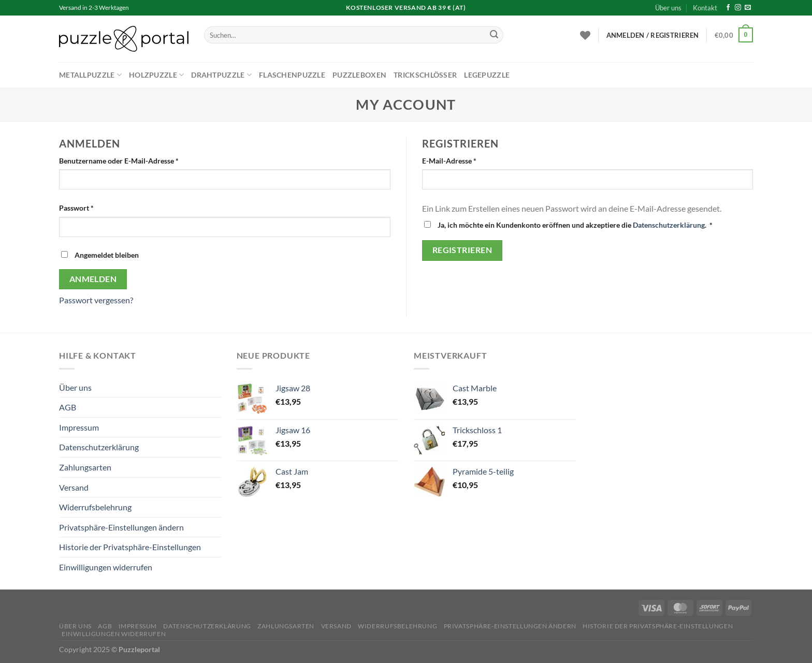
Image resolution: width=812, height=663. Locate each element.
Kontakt (705, 8)
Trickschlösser (425, 75)
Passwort (96, 207)
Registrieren (462, 250)
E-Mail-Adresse (469, 160)
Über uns (668, 8)
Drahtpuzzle (221, 75)
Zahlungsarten (85, 467)
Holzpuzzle (156, 75)
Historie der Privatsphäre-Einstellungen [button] (130, 547)
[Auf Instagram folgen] (738, 8)
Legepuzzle (487, 75)
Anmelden (93, 279)
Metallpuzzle (90, 75)
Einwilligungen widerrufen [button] (106, 567)
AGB (68, 407)
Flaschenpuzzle (292, 75)
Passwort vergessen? (96, 300)
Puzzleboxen (359, 75)
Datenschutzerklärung (669, 225)
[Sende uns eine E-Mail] (748, 8)
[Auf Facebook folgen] (728, 8)
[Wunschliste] (585, 35)
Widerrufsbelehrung (95, 507)
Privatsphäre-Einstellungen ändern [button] (121, 527)
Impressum (79, 427)
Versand (74, 487)
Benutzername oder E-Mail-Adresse (139, 160)
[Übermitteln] (494, 35)
